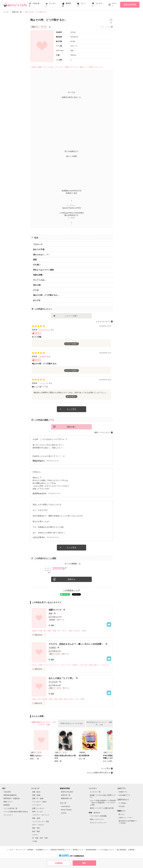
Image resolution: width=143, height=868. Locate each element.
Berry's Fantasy (66, 810)
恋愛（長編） (37, 795)
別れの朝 (37, 285)
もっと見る (71, 409)
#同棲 (40, 631)
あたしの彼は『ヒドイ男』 (62, 678)
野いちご (122, 814)
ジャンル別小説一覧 (10, 808)
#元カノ (65, 631)
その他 (35, 841)
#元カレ (34, 665)
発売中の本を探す (67, 792)
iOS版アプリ (123, 792)
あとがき (37, 300)
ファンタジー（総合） (40, 802)
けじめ (36, 290)
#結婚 (34, 67)
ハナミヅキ (44, 383)
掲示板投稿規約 (91, 850)
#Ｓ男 (39, 699)
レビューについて (103, 321)
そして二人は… (40, 280)
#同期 (40, 665)
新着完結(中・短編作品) (12, 798)
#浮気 (91, 67)
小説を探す (7, 792)
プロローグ (38, 244)
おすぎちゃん (45, 330)
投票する (71, 579)
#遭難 (39, 67)
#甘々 (59, 631)
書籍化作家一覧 (66, 798)
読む (84, 863)
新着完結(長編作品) (10, 795)
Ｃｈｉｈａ (105, 27)
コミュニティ (8, 815)
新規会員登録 (130, 5)
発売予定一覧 (66, 795)
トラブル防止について (107, 850)
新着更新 (7, 805)
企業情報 (131, 850)
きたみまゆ (53, 682)
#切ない (71, 699)
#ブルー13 (98, 67)
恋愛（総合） (37, 792)
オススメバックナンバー (98, 823)
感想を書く (71, 427)
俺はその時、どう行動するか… (46, 295)
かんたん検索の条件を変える (99, 773)
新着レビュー (8, 802)
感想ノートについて (102, 432)
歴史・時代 (36, 828)
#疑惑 (61, 699)
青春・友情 (36, 818)
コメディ (35, 835)
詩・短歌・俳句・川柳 (40, 838)
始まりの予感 (39, 249)
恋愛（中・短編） (38, 798)
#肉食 (66, 699)
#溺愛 (49, 631)
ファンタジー (37, 805)
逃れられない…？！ (41, 255)
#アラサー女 (48, 665)
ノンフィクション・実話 (41, 821)
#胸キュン (83, 67)
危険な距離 (38, 275)
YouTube (122, 806)
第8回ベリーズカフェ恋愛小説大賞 (102, 808)
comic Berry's (66, 806)
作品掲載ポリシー (42, 850)
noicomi (64, 813)
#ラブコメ (74, 67)
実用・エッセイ (38, 812)
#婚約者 (34, 631)
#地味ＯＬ (76, 665)
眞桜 (50, 613)
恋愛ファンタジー (38, 808)
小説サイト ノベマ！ (126, 818)
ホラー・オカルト (38, 825)
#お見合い (77, 631)
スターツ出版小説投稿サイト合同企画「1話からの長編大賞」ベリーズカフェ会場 (103, 803)
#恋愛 (50, 699)
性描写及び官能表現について (60, 850)
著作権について (78, 850)
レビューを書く (71, 316)
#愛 (45, 631)
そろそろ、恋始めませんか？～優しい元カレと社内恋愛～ (76, 644)
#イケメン (56, 665)
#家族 (84, 631)
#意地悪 (45, 699)
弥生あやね (37, 461)
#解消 (71, 631)
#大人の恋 (84, 665)
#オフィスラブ (66, 665)
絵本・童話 (36, 831)
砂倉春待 (43, 356)
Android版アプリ (124, 795)
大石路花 (52, 647)
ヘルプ (11, 850)
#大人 (77, 699)
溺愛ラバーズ (55, 610)
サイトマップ (20, 850)
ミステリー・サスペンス (41, 815)
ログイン (114, 5)
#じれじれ (105, 665)
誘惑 (35, 260)
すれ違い (37, 265)
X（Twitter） (123, 803)
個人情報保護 (121, 850)
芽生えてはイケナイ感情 (43, 270)
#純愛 (67, 67)
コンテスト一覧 (95, 792)
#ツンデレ (59, 67)
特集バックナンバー (97, 819)
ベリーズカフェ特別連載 (98, 816)
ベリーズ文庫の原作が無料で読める (16, 812)
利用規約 (30, 850)
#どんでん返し (48, 67)
